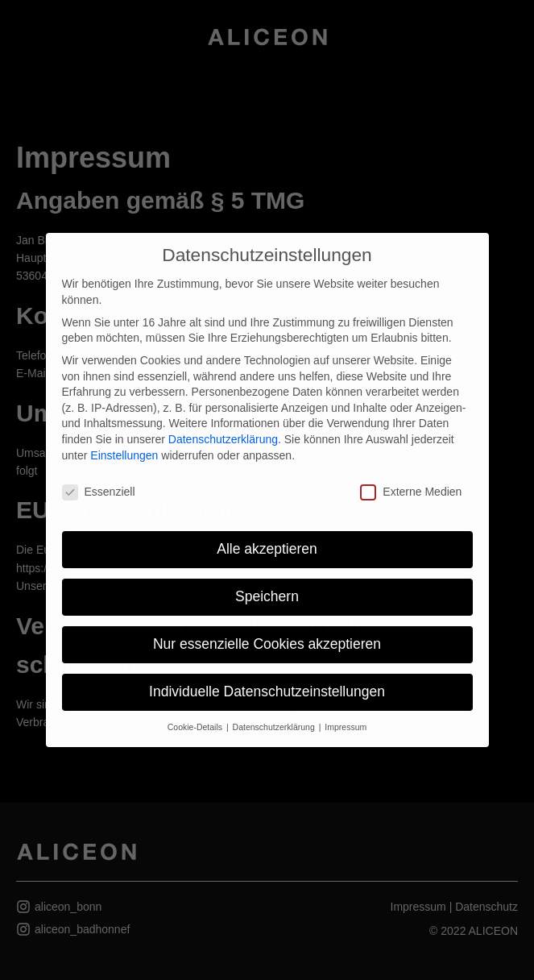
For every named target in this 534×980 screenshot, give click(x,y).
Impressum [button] (346, 727)
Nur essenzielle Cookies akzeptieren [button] (267, 644)
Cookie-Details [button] (196, 727)
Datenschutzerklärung (223, 439)
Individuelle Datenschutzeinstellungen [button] (267, 691)
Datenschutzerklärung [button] (275, 727)
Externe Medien (411, 492)
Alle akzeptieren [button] (267, 549)
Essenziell (99, 492)
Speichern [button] (267, 596)
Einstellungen (124, 455)
